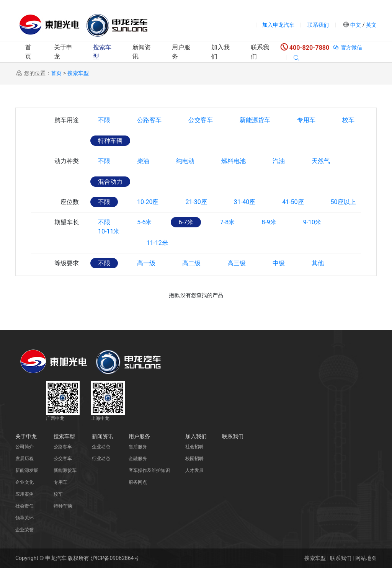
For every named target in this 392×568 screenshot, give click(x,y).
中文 (356, 25)
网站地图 (366, 558)
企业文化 (24, 482)
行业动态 (101, 459)
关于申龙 (63, 52)
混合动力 (110, 182)
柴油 (143, 161)
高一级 (146, 263)
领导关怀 (24, 518)
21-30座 (196, 202)
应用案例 (24, 494)
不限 (104, 120)
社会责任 (24, 506)
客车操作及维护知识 (149, 470)
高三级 (237, 263)
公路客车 (149, 120)
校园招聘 (194, 459)
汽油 (279, 161)
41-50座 (293, 202)
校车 (348, 120)
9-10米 (312, 222)
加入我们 (220, 52)
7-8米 (227, 222)
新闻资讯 (142, 52)
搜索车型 (102, 52)
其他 (318, 263)
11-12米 (157, 243)
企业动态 (101, 447)
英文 (371, 25)
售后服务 (138, 447)
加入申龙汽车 (278, 25)
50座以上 (343, 202)
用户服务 (181, 52)
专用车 (306, 120)
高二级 (191, 263)
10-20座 (148, 202)
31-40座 (245, 202)
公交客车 (201, 120)
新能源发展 (27, 470)
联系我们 (318, 25)
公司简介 (24, 447)
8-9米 (269, 222)
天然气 (321, 161)
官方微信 (347, 47)
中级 (279, 263)
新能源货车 (255, 120)
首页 (28, 52)
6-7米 (186, 222)
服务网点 (138, 482)
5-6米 (144, 222)
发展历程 (24, 459)
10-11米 (109, 243)
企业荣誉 (24, 530)
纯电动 (185, 161)
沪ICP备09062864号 (115, 558)
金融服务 (138, 459)
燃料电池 (234, 161)
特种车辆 (110, 141)
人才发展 (194, 470)
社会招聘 (194, 447)
